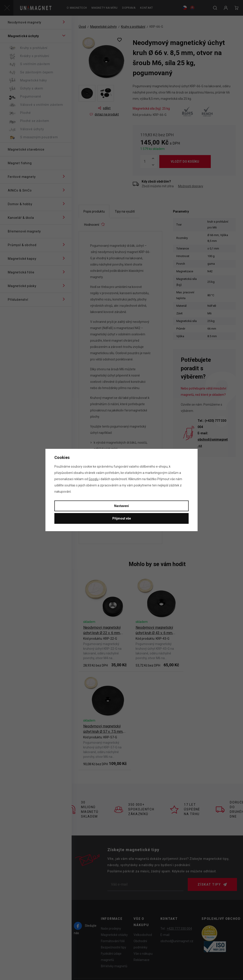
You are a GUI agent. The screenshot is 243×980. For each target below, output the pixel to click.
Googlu (94, 479)
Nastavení (121, 506)
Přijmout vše (122, 518)
